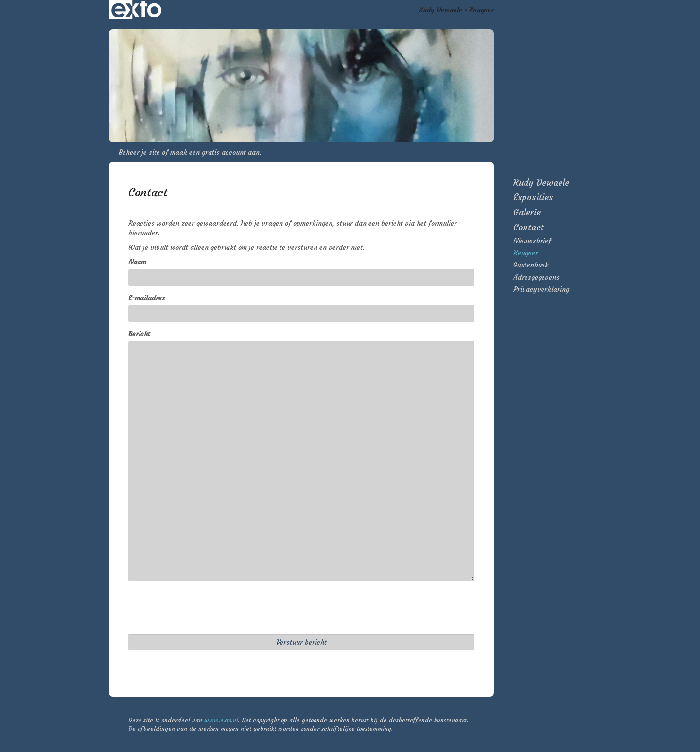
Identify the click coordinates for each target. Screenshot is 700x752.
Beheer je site (139, 152)
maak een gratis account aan (215, 152)
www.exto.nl (221, 720)
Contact (529, 227)
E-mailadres (147, 298)
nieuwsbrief (532, 241)
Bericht (139, 334)
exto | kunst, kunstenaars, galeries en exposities (136, 10)
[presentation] (202, 608)
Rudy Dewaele (440, 10)
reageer (526, 253)
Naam (137, 262)
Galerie (527, 212)
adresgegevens (536, 277)
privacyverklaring (541, 289)
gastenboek (531, 265)
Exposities (533, 197)
